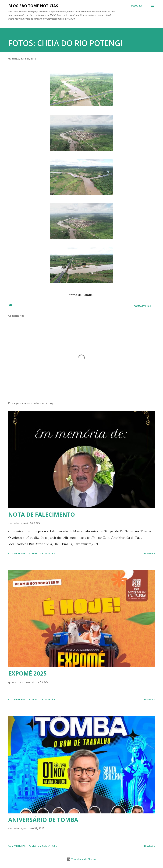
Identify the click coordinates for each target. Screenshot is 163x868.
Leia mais (149, 553)
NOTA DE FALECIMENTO (42, 514)
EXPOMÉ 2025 (28, 673)
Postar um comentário (43, 553)
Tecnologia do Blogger (81, 859)
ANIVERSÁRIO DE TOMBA (43, 820)
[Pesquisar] (137, 6)
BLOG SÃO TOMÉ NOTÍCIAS (33, 6)
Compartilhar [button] (142, 306)
